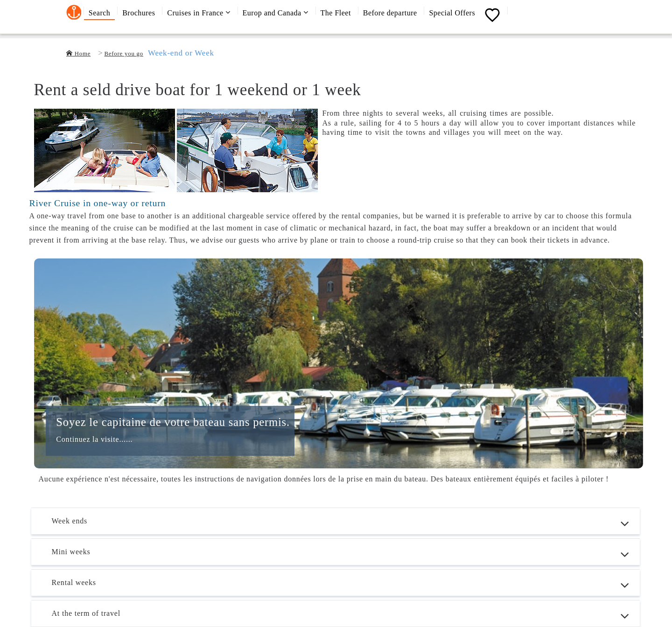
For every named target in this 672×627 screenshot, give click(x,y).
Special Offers (452, 13)
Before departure (390, 13)
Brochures (139, 13)
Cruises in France (199, 13)
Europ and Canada (276, 13)
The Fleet (336, 13)
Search (100, 13)
